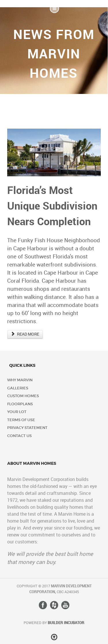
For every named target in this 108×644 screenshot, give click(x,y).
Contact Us (19, 436)
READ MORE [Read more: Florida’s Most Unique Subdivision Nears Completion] (25, 334)
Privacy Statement (27, 428)
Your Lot (17, 412)
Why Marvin (20, 380)
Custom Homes (23, 396)
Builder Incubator (66, 623)
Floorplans (20, 404)
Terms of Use (21, 420)
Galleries (18, 388)
